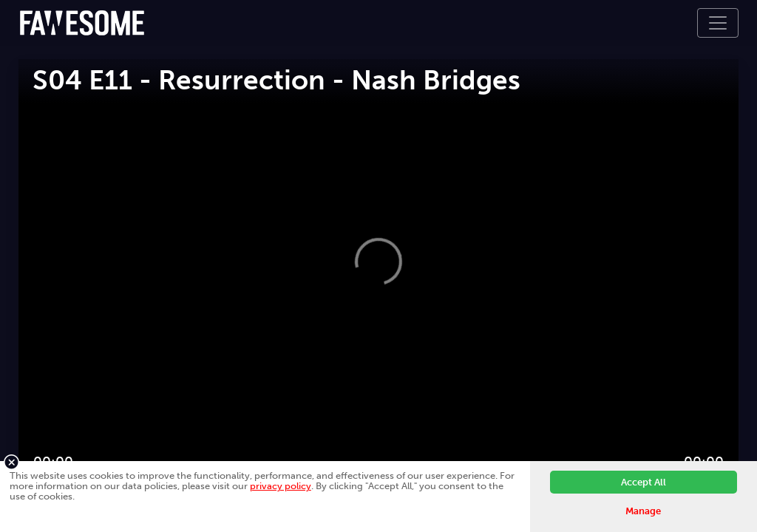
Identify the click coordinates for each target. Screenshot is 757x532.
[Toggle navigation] (718, 23)
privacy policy (281, 486)
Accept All (644, 482)
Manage (643, 511)
